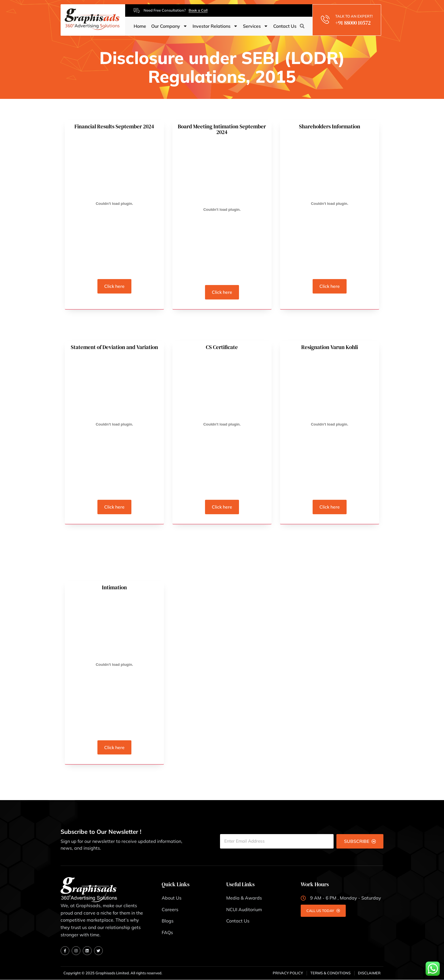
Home (140, 26)
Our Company (169, 26)
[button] (302, 26)
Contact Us (285, 26)
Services (256, 26)
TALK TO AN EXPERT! (355, 16)
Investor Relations (215, 26)
